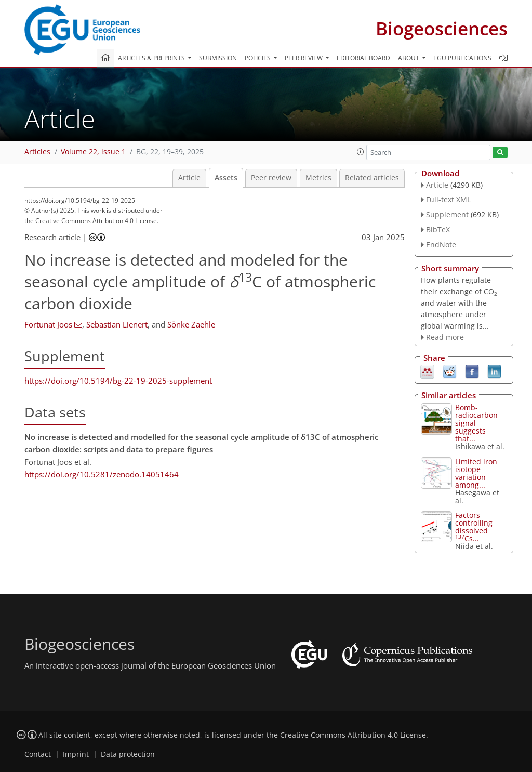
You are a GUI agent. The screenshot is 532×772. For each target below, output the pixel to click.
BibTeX (438, 230)
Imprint (76, 754)
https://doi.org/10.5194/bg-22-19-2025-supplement (118, 381)
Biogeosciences (442, 28)
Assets (226, 178)
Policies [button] (258, 58)
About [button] (409, 58)
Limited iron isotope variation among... (476, 473)
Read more (445, 337)
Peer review (271, 178)
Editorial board (363, 58)
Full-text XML (448, 199)
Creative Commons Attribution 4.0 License (353, 735)
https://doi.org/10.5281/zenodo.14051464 (102, 474)
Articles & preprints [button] (152, 58)
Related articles (372, 178)
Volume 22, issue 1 (93, 152)
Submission (218, 58)
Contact (38, 754)
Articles (37, 152)
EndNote (441, 245)
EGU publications (462, 58)
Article (189, 178)
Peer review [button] (304, 58)
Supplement (447, 214)
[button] (361, 152)
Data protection (128, 754)
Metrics (318, 178)
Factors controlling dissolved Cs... (474, 527)
